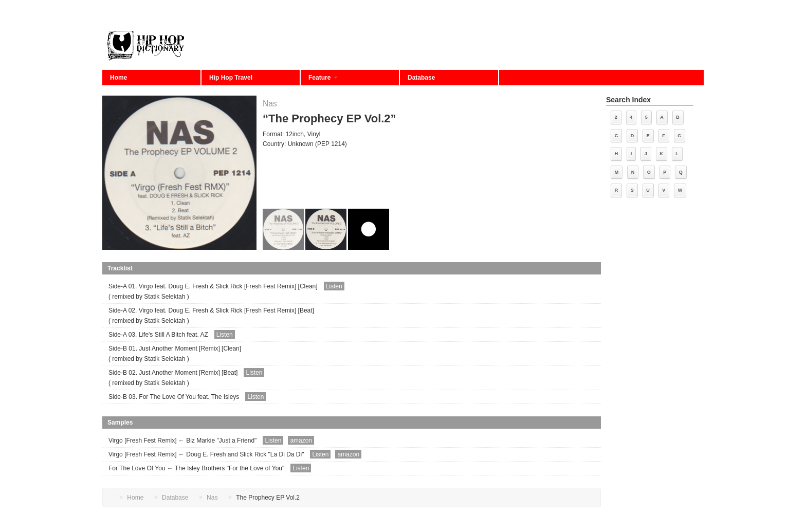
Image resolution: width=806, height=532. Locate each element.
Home (118, 78)
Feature (323, 78)
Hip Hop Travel (231, 78)
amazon (301, 441)
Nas (270, 104)
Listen (334, 286)
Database (421, 78)
